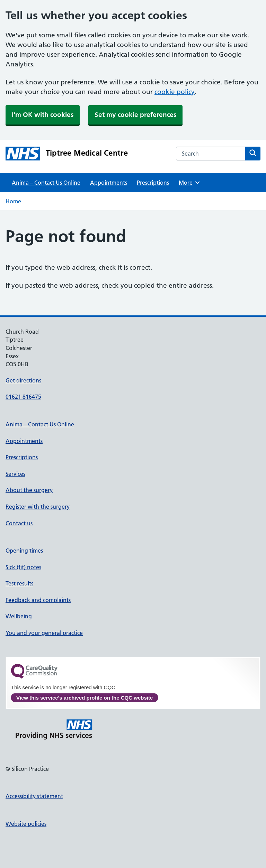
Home (13, 201)
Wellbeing (19, 616)
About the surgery (29, 490)
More (190, 183)
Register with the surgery (38, 507)
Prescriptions (153, 183)
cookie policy (175, 92)
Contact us (19, 523)
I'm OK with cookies (43, 115)
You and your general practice (44, 633)
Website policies (26, 824)
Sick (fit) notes (23, 567)
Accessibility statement (34, 796)
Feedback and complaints (38, 600)
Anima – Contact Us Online (46, 183)
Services (15, 474)
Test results (19, 583)
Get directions (23, 380)
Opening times (24, 551)
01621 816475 (23, 397)
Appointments (109, 183)
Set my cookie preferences (135, 115)
